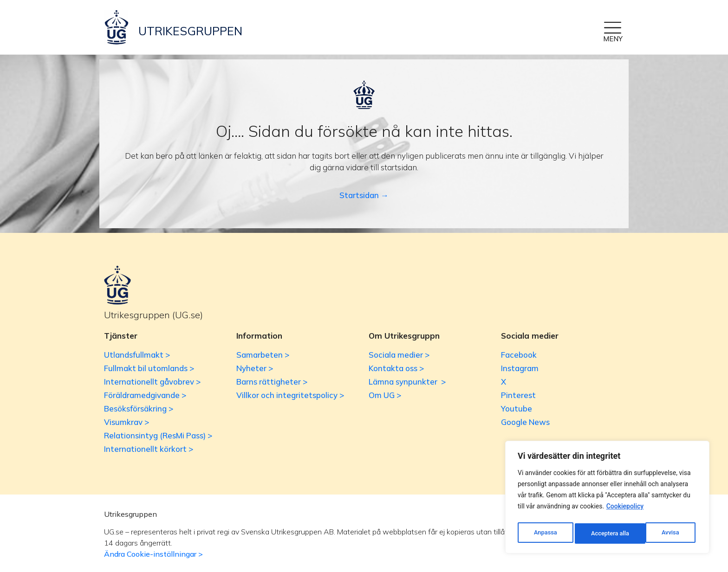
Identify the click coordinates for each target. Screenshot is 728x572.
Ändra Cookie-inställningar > (153, 554)
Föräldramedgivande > (145, 395)
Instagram (520, 368)
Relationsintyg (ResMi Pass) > (158, 435)
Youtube (517, 408)
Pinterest (518, 395)
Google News (525, 422)
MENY (613, 39)
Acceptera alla (662, 533)
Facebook (519, 355)
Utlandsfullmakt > (137, 355)
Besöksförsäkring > (139, 408)
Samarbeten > (263, 355)
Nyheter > (255, 368)
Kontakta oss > (396, 368)
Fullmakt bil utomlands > (149, 368)
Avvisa (599, 533)
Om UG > (385, 395)
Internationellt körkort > (149, 449)
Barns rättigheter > (272, 382)
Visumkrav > (127, 422)
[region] (607, 499)
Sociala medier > (399, 355)
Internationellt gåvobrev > (152, 382)
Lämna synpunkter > (407, 382)
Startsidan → (364, 195)
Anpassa (545, 533)
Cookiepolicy (625, 510)
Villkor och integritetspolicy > (290, 395)
